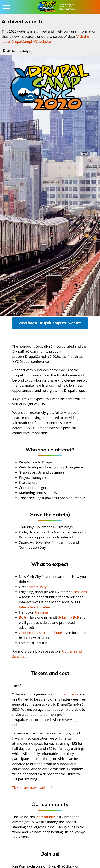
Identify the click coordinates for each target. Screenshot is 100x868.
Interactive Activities (35, 607)
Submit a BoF (69, 617)
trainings (42, 612)
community (38, 587)
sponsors (71, 694)
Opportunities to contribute (40, 633)
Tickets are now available (32, 788)
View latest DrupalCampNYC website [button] (50, 323)
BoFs (23, 617)
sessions (80, 592)
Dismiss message (17, 51)
